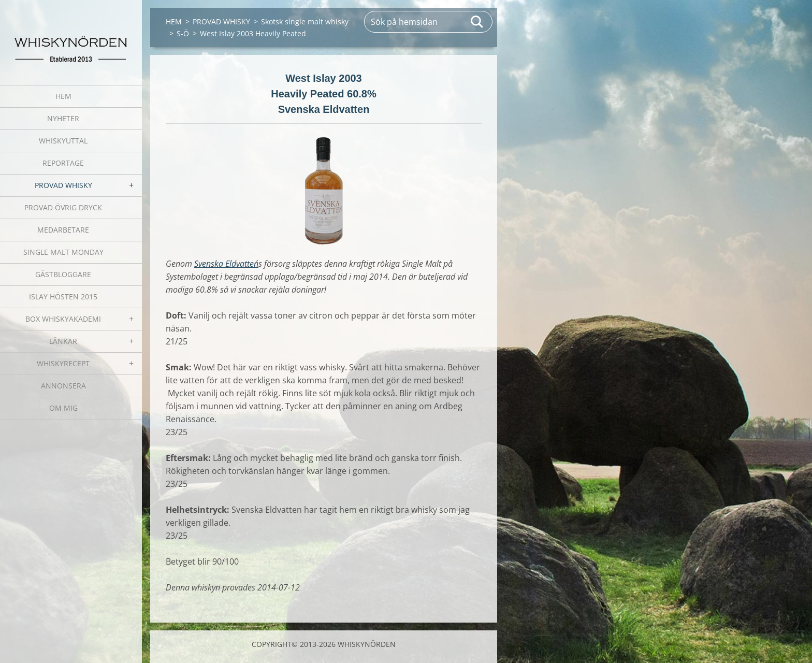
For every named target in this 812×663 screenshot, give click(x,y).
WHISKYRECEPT (63, 363)
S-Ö (183, 33)
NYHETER (63, 118)
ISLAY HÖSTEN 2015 (63, 297)
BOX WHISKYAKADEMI (63, 319)
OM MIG (63, 408)
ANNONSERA (63, 386)
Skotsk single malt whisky (305, 21)
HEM (63, 96)
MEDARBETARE (63, 230)
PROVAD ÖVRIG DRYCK (63, 207)
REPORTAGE (63, 163)
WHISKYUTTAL (63, 141)
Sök (477, 22)
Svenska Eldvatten (226, 264)
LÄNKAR (63, 341)
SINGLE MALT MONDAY (63, 252)
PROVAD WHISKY (63, 185)
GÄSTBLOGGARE (63, 274)
